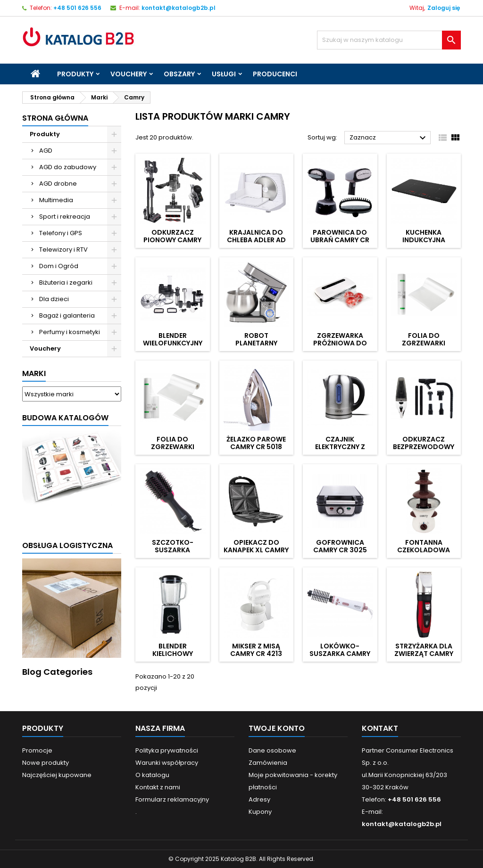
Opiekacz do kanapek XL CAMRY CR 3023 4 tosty (256, 550)
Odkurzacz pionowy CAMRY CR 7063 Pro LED (172, 240)
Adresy (259, 799)
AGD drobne (58, 184)
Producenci (275, 74)
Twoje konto (277, 728)
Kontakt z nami (158, 787)
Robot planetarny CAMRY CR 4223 (256, 343)
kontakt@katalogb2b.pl (179, 8)
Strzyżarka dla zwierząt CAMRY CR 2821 (424, 654)
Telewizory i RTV (63, 250)
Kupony (260, 812)
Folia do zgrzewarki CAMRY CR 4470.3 (172, 447)
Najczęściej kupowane (57, 775)
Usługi (224, 74)
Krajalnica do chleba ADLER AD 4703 (256, 240)
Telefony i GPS (61, 233)
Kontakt (380, 728)
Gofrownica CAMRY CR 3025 (340, 546)
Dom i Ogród (59, 266)
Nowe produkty (46, 763)
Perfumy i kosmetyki (70, 332)
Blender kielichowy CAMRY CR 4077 (172, 654)
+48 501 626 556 (77, 8)
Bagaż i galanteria (67, 315)
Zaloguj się (444, 8)
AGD (46, 151)
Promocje (37, 750)
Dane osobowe (272, 750)
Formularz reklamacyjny (172, 799)
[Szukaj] (389, 40)
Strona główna (55, 118)
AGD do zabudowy (68, 167)
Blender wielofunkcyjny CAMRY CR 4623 (173, 343)
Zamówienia (268, 763)
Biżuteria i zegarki (66, 283)
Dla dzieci (54, 299)
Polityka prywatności (167, 750)
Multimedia (56, 200)
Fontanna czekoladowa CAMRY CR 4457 (424, 550)
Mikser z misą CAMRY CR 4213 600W (256, 654)
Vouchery (129, 74)
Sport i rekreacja (65, 217)
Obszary (179, 74)
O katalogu (152, 775)
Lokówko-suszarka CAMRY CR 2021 (340, 654)
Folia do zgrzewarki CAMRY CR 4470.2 (424, 343)
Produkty (75, 74)
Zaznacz (389, 138)
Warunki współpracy (167, 763)
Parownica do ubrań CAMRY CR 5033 (340, 240)
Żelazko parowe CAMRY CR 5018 (256, 443)
